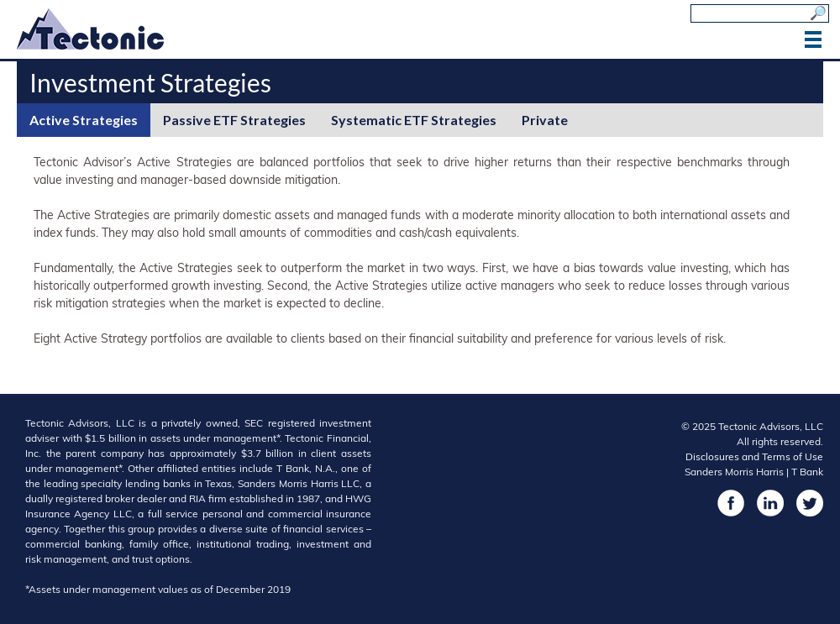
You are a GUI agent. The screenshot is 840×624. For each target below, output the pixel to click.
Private (545, 120)
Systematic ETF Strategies (414, 120)
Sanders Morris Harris (734, 472)
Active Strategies (84, 120)
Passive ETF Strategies (234, 120)
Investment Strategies (150, 82)
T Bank (807, 472)
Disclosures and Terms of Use (754, 456)
